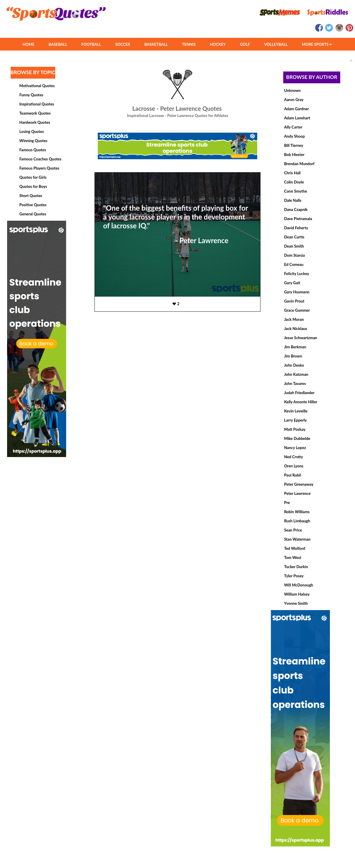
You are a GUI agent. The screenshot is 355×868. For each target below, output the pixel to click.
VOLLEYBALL (276, 44)
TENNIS (189, 44)
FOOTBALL (91, 44)
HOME (28, 44)
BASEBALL (58, 44)
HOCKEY (218, 44)
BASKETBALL (156, 44)
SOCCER (123, 44)
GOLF (245, 44)
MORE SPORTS (317, 44)
